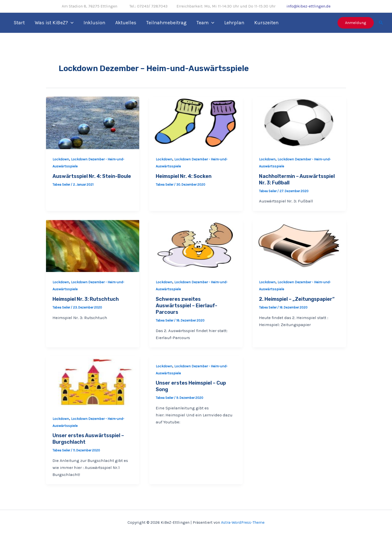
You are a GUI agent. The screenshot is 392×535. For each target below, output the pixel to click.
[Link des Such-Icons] (381, 23)
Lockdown (61, 159)
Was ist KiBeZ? (54, 23)
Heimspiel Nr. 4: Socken (184, 176)
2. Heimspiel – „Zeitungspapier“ (297, 299)
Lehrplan (234, 23)
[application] (71, 23)
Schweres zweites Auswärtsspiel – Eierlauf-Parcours (186, 306)
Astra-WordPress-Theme (243, 522)
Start (19, 23)
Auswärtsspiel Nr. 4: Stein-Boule (92, 176)
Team (205, 23)
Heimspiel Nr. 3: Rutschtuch (86, 299)
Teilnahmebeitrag (166, 23)
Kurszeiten (266, 23)
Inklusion (94, 23)
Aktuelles (126, 23)
